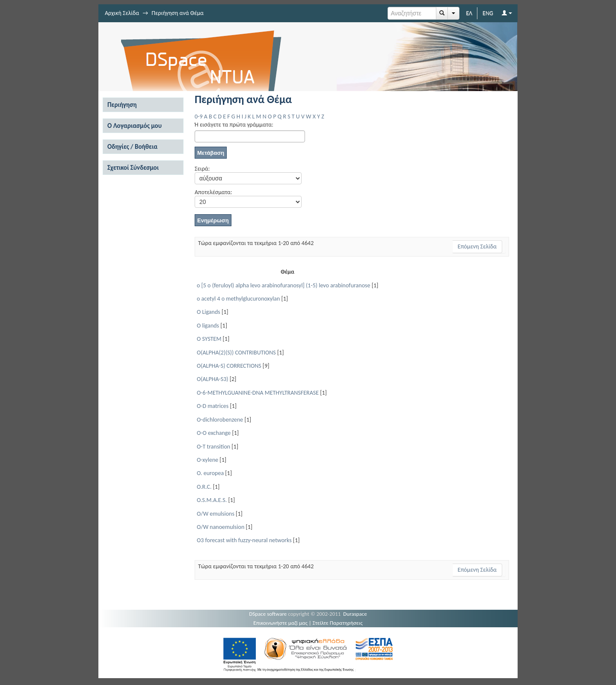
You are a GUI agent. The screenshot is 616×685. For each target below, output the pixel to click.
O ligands (208, 326)
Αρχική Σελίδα (122, 13)
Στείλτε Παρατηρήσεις (338, 623)
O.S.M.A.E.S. (212, 500)
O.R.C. (204, 487)
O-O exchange (214, 433)
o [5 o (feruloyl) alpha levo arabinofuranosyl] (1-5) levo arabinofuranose (283, 285)
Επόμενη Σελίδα (477, 247)
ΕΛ (469, 13)
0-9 (198, 117)
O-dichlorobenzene (220, 420)
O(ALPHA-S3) (213, 379)
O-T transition (213, 447)
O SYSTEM (209, 339)
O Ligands (209, 312)
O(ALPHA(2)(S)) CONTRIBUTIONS (236, 353)
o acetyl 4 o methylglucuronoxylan (238, 299)
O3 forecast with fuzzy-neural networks (244, 540)
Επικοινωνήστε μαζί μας (280, 623)
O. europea (210, 473)
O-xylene (207, 460)
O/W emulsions (216, 514)
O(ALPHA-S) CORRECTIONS (229, 366)
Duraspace (355, 614)
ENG (488, 13)
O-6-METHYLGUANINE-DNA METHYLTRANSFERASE (258, 393)
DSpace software (268, 614)
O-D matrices (213, 406)
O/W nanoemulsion (221, 527)
